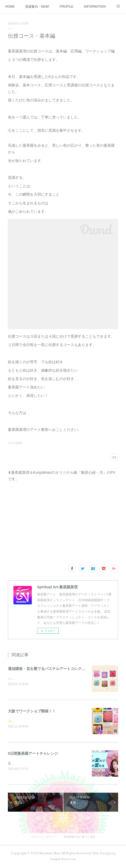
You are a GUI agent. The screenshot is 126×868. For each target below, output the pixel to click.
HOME (10, 7)
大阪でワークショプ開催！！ (32, 711)
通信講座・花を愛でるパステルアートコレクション (50, 669)
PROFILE (66, 7)
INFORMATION (95, 7)
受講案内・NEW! (37, 7)
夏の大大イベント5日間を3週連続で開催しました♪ (44, 764)
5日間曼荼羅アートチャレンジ (33, 754)
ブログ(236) (15, 443)
